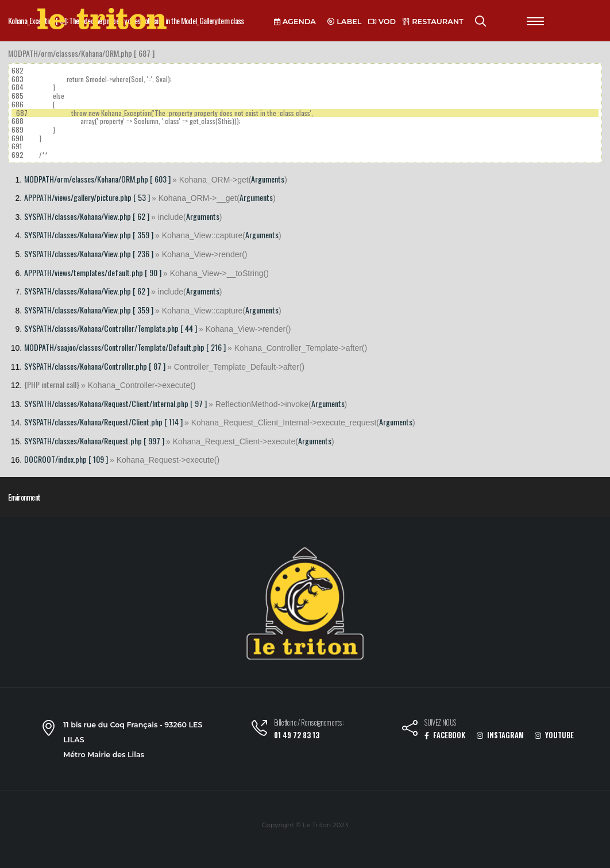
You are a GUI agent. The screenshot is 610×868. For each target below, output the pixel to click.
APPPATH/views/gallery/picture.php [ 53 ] (87, 197)
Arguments (268, 179)
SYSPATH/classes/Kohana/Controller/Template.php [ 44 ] (111, 328)
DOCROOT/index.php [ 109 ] (66, 459)
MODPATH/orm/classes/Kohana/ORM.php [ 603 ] (97, 179)
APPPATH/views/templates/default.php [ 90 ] (93, 272)
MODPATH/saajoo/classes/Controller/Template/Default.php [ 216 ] (125, 347)
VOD (382, 22)
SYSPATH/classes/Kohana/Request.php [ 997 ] (94, 441)
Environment (24, 497)
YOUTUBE (554, 735)
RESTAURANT (433, 22)
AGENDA (295, 22)
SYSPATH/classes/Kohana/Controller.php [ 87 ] (95, 366)
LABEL (345, 22)
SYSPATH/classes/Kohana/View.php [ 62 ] (87, 216)
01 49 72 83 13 (297, 735)
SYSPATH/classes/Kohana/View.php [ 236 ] (89, 253)
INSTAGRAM (500, 735)
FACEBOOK (445, 735)
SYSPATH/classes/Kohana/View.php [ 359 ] (89, 235)
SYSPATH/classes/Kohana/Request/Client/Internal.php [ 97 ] (115, 403)
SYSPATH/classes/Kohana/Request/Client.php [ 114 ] (103, 422)
